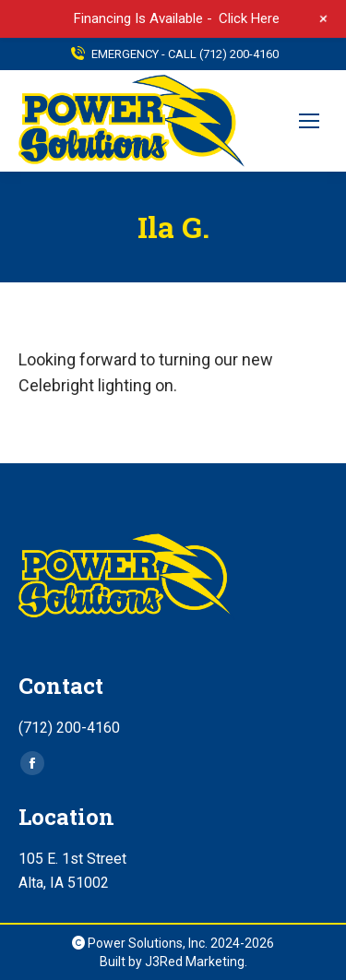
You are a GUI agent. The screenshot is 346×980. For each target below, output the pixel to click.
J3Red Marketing (195, 962)
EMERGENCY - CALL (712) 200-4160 (173, 54)
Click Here (249, 18)
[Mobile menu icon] (309, 121)
